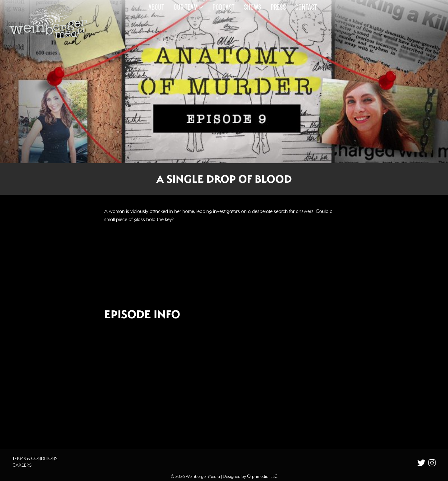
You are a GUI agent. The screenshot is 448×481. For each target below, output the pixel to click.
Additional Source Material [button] (145, 424)
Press (278, 8)
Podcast (224, 8)
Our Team (188, 7)
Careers (22, 465)
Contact (306, 8)
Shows (253, 8)
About (156, 8)
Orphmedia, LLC (262, 476)
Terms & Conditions (35, 459)
